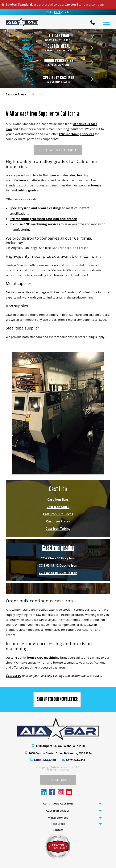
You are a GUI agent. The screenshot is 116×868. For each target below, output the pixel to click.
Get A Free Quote (58, 780)
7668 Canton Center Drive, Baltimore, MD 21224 (60, 753)
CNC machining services (77, 134)
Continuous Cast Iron (58, 803)
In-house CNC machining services (35, 224)
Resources (58, 824)
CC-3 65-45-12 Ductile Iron (58, 565)
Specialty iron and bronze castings (35, 208)
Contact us (13, 676)
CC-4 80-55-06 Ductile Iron (58, 573)
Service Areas (16, 94)
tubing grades (28, 190)
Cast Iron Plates (58, 521)
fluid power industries (59, 175)
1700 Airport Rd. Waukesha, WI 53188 (60, 746)
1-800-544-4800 (45, 760)
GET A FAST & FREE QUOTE (58, 150)
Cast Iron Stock (58, 507)
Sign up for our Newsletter (57, 699)
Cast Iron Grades (58, 811)
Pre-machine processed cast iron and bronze (43, 219)
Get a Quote (58, 12)
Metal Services (58, 818)
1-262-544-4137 (76, 760)
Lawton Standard (78, 4)
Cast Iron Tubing (58, 529)
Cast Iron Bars (58, 499)
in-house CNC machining (41, 657)
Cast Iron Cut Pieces (58, 514)
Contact (58, 830)
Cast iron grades (58, 548)
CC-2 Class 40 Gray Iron (58, 558)
